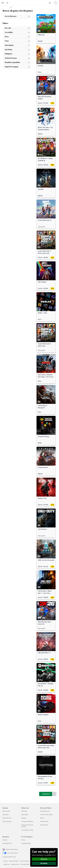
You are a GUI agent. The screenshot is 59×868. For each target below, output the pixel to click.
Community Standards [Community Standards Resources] (27, 821)
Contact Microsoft (14, 861)
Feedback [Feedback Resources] (24, 818)
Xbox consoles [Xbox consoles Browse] (6, 811)
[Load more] (46, 794)
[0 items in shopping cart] (50, 3)
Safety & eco (7, 864)
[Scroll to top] (54, 794)
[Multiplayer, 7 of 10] (17, 54)
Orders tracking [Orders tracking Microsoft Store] (44, 821)
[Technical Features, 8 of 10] (17, 58)
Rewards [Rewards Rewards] (5, 840)
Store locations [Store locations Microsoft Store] (44, 825)
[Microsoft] (29, 2)
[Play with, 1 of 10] (17, 28)
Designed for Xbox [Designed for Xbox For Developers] (26, 843)
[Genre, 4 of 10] (17, 41)
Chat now (44, 859)
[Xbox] (6, 8)
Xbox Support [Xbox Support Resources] (25, 815)
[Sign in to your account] (56, 3)
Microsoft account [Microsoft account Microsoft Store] (45, 811)
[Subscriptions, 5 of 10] (17, 45)
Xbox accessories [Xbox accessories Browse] (7, 821)
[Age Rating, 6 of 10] (17, 50)
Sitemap (5, 861)
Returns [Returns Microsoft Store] (42, 818)
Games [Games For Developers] (23, 840)
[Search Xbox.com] (8, 3)
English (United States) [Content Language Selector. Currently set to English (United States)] (12, 849)
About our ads (15, 864)
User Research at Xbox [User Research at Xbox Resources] (27, 830)
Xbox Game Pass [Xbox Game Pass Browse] (7, 818)
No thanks (44, 863)
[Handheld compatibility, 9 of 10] (17, 62)
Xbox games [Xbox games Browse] (6, 815)
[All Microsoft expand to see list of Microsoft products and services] (3, 3)
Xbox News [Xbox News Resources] (24, 811)
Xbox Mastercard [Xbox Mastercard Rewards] (7, 843)
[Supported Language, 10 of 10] (17, 67)
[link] (46, 29)
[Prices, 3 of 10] (17, 37)
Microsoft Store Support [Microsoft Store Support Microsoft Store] (46, 815)
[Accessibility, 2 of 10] (17, 32)
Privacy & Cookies (24, 861)
